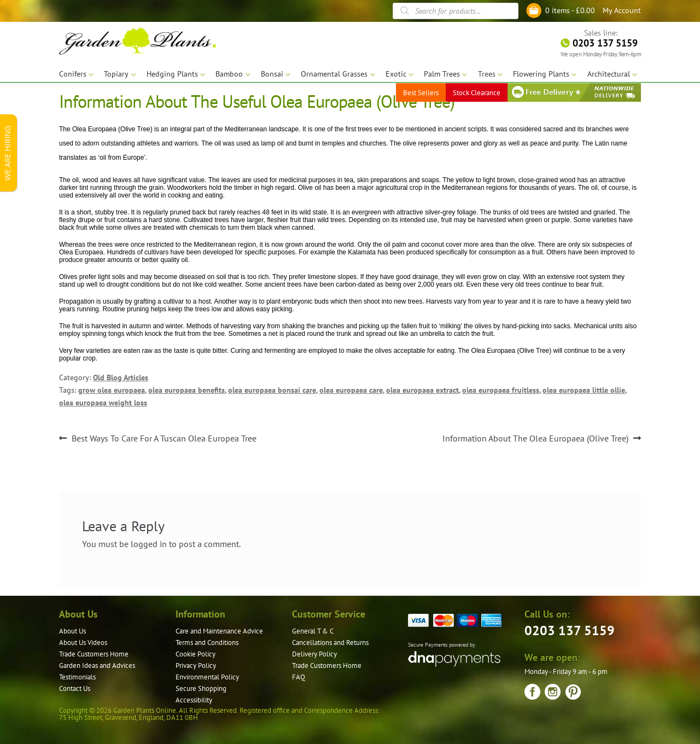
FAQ (299, 677)
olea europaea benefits (186, 390)
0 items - (570, 10)
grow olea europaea (112, 390)
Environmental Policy (207, 677)
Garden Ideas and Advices (97, 665)
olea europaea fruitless (501, 390)
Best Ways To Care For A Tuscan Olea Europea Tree (164, 439)
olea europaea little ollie (584, 390)
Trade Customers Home (94, 654)
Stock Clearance (477, 93)
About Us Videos (83, 643)
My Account (622, 10)
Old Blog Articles (121, 377)
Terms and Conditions (207, 643)
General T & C (313, 631)
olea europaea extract (422, 390)
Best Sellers (421, 93)
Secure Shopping (201, 688)
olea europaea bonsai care (272, 390)
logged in (149, 544)
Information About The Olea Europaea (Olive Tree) (535, 439)
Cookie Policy (196, 654)
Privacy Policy (196, 665)
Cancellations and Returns (330, 643)
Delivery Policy (314, 654)
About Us (72, 631)
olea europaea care (351, 390)
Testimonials (77, 677)
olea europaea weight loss (103, 403)
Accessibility (194, 700)
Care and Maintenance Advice (219, 631)
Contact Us (75, 688)
